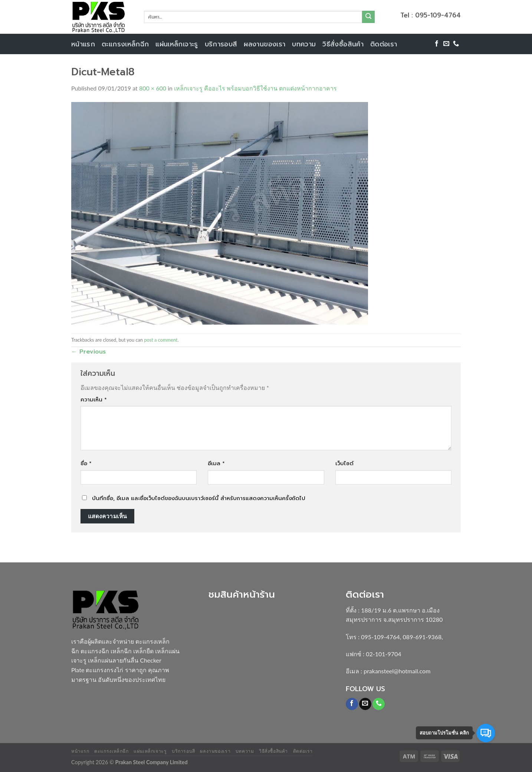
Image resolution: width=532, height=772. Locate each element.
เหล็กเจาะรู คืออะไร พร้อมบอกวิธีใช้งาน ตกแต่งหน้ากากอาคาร (255, 88)
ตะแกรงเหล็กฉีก (125, 44)
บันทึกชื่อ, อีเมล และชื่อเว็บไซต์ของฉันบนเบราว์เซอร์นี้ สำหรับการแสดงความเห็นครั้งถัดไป (199, 498)
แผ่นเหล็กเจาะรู (177, 44)
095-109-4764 (380, 637)
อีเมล (216, 463)
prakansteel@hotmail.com (397, 671)
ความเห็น (94, 400)
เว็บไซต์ (344, 463)
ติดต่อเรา (384, 44)
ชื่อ (86, 463)
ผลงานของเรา (265, 44)
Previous (88, 352)
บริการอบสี (221, 44)
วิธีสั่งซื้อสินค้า (343, 44)
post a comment (161, 340)
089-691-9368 (422, 637)
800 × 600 (153, 88)
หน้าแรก (83, 44)
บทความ (304, 44)
